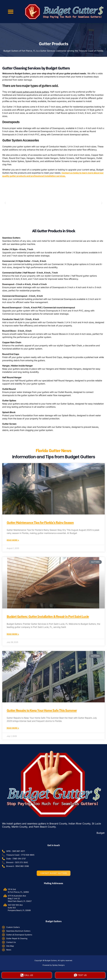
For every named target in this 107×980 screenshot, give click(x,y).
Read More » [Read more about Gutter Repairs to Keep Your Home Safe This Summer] (13, 728)
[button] (11, 12)
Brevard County (58, 824)
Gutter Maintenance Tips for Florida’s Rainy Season (40, 522)
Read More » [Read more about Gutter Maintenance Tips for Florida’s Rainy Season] (13, 540)
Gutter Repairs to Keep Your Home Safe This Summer (42, 710)
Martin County (19, 827)
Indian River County (79, 824)
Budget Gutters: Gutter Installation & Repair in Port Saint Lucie (48, 616)
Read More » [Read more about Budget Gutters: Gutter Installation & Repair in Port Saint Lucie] (13, 634)
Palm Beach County (45, 827)
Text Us (80, 975)
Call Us (27, 975)
